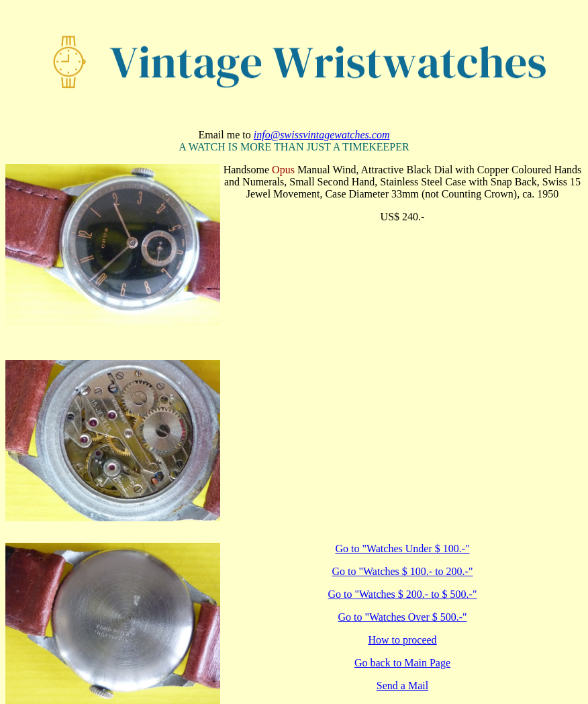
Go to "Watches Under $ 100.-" (402, 548)
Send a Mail (402, 686)
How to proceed (402, 640)
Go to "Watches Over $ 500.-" (402, 617)
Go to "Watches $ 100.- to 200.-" (403, 571)
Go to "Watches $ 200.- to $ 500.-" (403, 594)
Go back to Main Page (402, 663)
